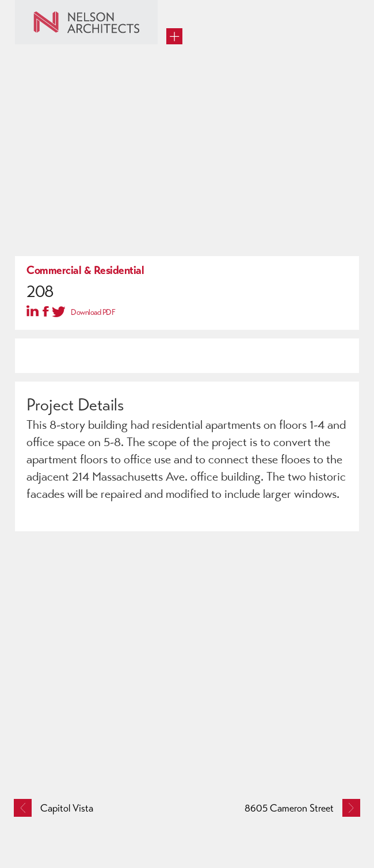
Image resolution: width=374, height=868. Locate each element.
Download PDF (93, 312)
